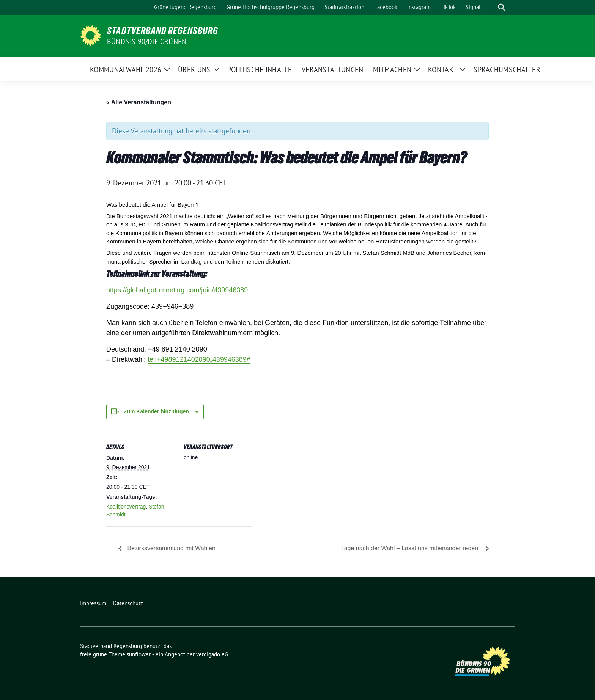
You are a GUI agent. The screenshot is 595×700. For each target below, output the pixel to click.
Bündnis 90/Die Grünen (147, 42)
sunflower (139, 654)
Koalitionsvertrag (126, 507)
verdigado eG (212, 654)
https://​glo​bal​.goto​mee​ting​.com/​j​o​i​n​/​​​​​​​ (177, 290)
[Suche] (491, 7)
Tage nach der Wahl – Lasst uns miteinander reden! (411, 548)
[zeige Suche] (501, 7)
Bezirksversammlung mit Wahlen (171, 548)
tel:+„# (199, 359)
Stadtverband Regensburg (163, 31)
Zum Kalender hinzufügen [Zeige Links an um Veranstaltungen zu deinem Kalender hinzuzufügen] (156, 411)
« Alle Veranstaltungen (139, 102)
